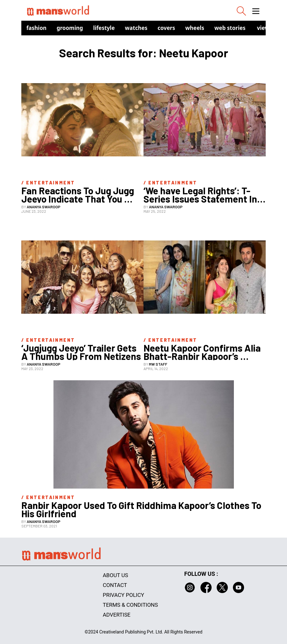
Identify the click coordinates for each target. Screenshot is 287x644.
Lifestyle (104, 28)
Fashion (36, 28)
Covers (166, 28)
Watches (136, 28)
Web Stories (230, 28)
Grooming (70, 28)
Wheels (195, 28)
